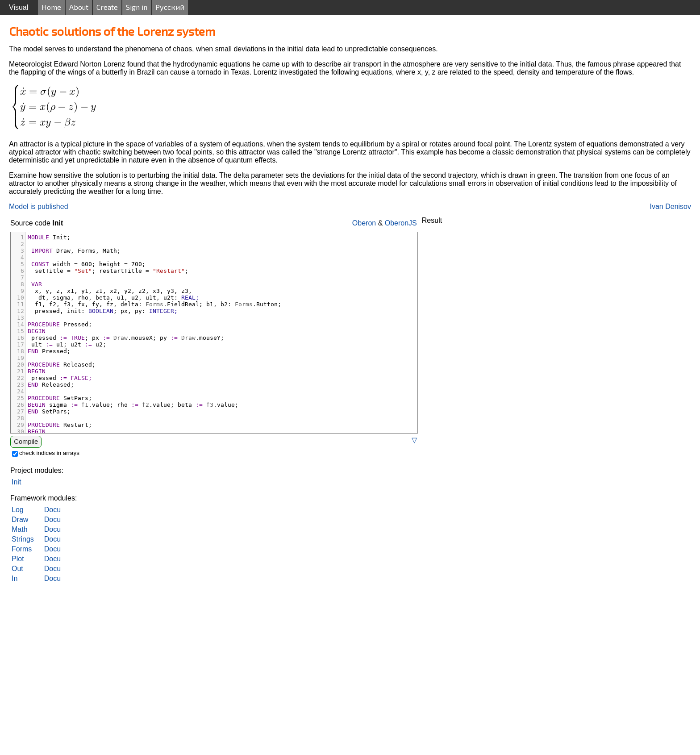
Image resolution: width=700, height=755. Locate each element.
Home (51, 7)
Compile (26, 442)
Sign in (137, 7)
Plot (18, 559)
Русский (170, 7)
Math (20, 529)
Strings (23, 539)
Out (17, 569)
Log (18, 510)
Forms (22, 549)
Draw (20, 519)
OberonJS (401, 223)
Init (16, 482)
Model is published (39, 206)
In (15, 578)
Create (107, 7)
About (79, 7)
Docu (52, 510)
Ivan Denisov (671, 206)
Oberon (364, 223)
